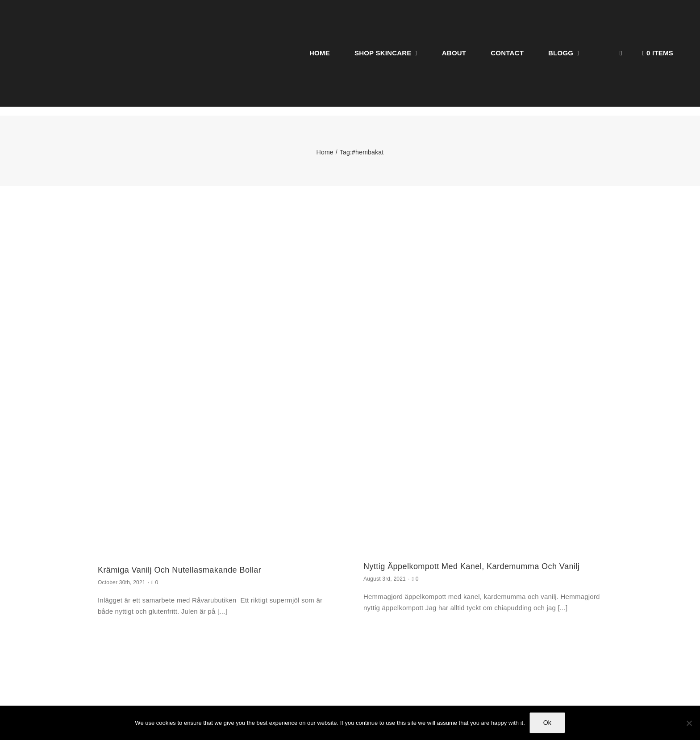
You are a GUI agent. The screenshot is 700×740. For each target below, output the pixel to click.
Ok (547, 723)
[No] (689, 723)
